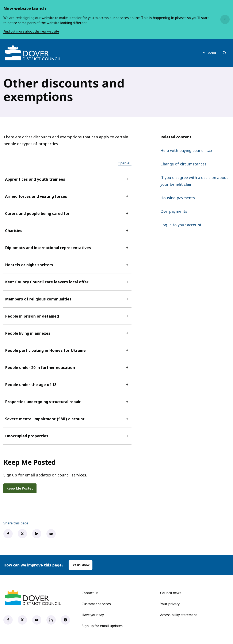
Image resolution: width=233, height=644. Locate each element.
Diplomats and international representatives (67, 248)
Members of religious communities (67, 299)
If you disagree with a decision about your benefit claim (194, 181)
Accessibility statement (179, 615)
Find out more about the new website (33, 31)
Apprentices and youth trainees (67, 179)
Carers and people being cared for (67, 213)
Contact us (90, 593)
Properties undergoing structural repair (67, 402)
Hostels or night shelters (67, 265)
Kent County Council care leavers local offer (67, 282)
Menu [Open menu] (207, 53)
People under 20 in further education (67, 367)
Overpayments (174, 211)
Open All (125, 163)
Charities (67, 231)
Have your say (93, 615)
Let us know (81, 565)
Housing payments (178, 198)
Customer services (96, 604)
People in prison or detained (67, 316)
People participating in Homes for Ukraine (67, 350)
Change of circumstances (183, 164)
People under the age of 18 (67, 385)
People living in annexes (67, 333)
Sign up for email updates (102, 626)
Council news (171, 593)
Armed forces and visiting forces (67, 196)
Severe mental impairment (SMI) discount (67, 419)
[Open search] (224, 53)
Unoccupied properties (67, 436)
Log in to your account (181, 225)
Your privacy (170, 604)
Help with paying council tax (186, 150)
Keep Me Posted (20, 488)
